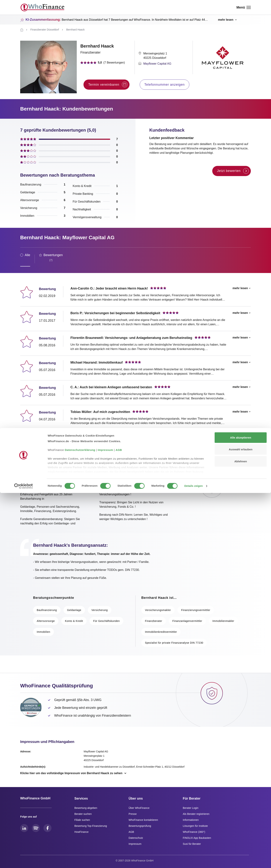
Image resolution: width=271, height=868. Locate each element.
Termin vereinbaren (108, 84)
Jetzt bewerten (233, 171)
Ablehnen (241, 836)
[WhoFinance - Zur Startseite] (43, 7)
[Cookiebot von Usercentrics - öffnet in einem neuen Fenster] (24, 861)
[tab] (25, 259)
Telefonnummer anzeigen (165, 85)
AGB (119, 825)
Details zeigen (193, 861)
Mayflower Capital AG (157, 64)
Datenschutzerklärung (80, 825)
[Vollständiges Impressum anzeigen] (73, 773)
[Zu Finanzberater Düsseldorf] (45, 30)
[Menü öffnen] (244, 7)
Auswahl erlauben (241, 824)
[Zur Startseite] (22, 30)
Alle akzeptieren (241, 813)
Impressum (105, 825)
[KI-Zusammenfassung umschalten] (227, 20)
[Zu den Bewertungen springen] (106, 63)
